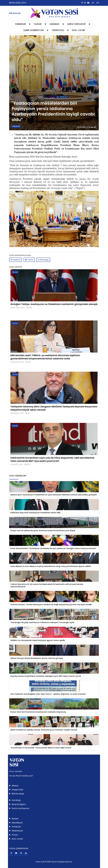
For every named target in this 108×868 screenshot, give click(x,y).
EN (98, 3)
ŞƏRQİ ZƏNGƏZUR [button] (76, 24)
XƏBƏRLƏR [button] (20, 24)
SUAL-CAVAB (78, 30)
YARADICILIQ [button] (58, 30)
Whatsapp (43, 260)
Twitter (29, 260)
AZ (93, 3)
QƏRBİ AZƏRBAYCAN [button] (33, 30)
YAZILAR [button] (38, 24)
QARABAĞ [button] (54, 24)
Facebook (16, 260)
